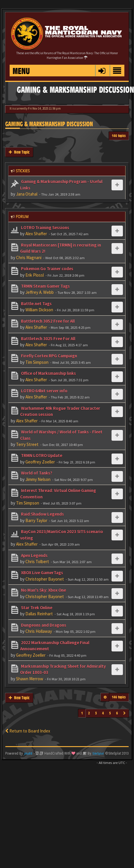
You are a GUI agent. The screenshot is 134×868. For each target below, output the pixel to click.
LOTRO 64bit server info (44, 391)
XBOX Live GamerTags (42, 573)
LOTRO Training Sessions (45, 227)
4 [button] (103, 713)
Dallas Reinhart (39, 614)
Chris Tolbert (37, 562)
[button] (102, 71)
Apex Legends (34, 555)
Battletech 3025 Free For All (48, 339)
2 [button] (89, 713)
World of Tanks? (36, 473)
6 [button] (117, 713)
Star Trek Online (36, 608)
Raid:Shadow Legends (42, 514)
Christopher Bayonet (45, 579)
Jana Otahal (27, 194)
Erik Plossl (35, 275)
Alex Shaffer (36, 234)
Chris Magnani (29, 258)
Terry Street (27, 444)
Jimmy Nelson (38, 479)
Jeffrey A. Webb (40, 292)
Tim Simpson (37, 362)
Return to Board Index (28, 731)
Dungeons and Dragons (43, 625)
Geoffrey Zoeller (40, 462)
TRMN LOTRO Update (41, 455)
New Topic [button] (19, 152)
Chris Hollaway (39, 631)
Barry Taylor (36, 520)
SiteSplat (98, 754)
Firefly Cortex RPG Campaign (49, 356)
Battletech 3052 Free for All (47, 321)
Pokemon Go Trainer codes (47, 269)
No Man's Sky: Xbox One (43, 590)
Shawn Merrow (30, 679)
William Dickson (39, 310)
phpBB (28, 754)
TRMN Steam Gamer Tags (45, 286)
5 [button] (110, 713)
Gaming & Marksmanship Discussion (49, 124)
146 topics (119, 136)
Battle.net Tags (36, 304)
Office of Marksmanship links (48, 373)
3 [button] (96, 713)
